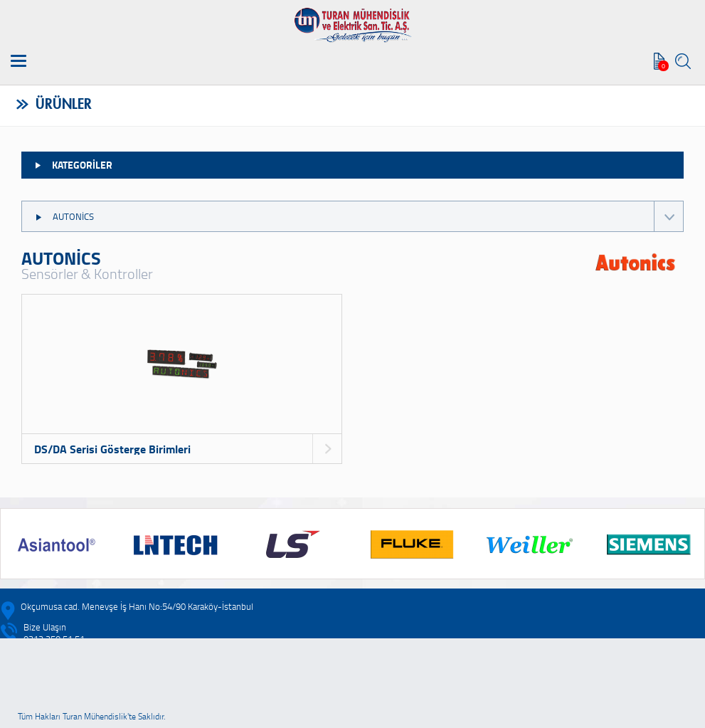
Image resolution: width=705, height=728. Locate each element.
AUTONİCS (359, 216)
